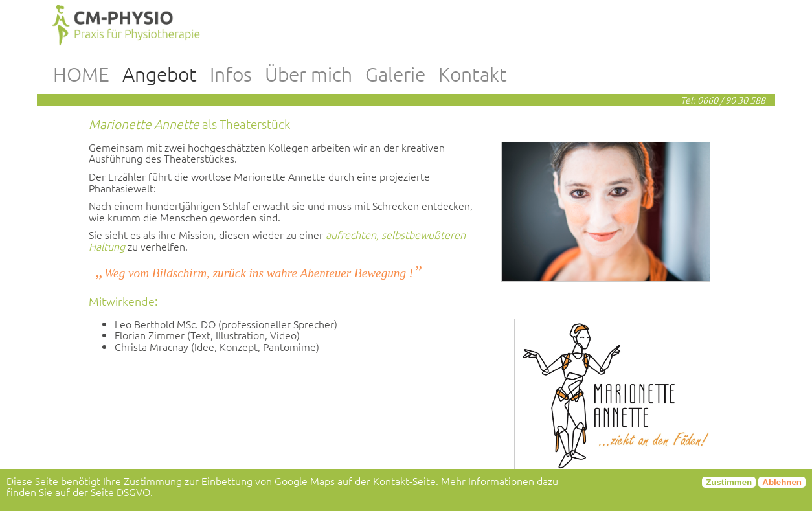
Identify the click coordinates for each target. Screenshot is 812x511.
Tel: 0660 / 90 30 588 (723, 100)
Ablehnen (782, 482)
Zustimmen (729, 482)
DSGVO (133, 492)
